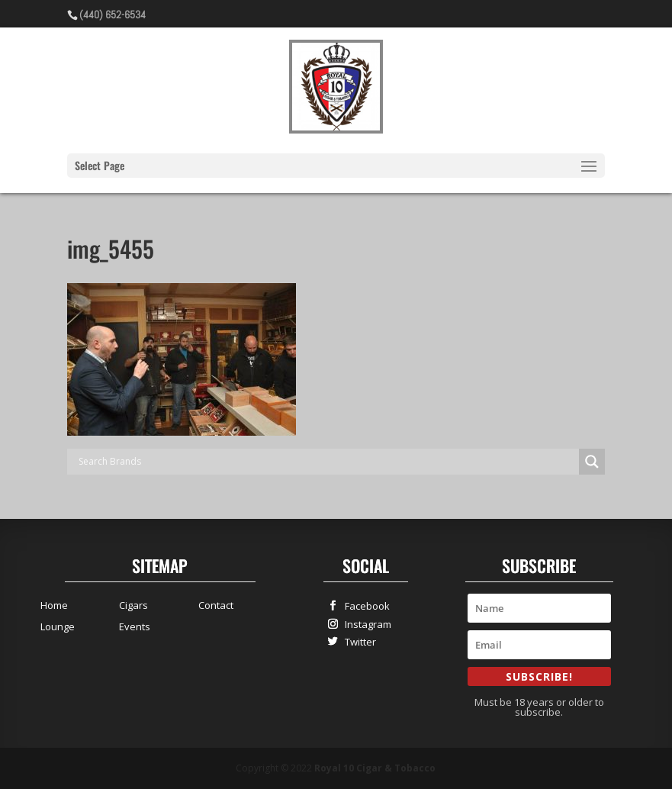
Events (135, 626)
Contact (216, 605)
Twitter (357, 641)
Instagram (365, 624)
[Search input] (327, 462)
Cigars (133, 605)
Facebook (364, 605)
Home (54, 605)
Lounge (58, 626)
